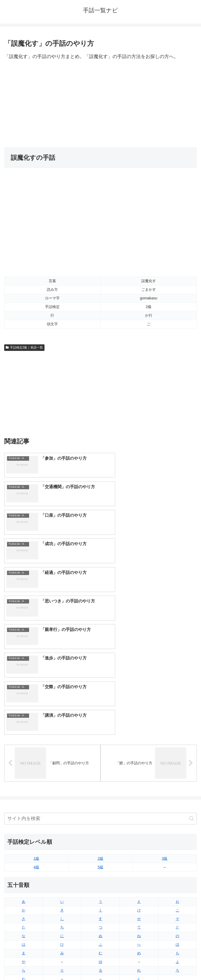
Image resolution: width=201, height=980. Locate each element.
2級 (100, 703)
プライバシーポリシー (150, 963)
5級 (100, 711)
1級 (36, 703)
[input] (100, 663)
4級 (36, 711)
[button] (191, 663)
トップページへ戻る (51, 963)
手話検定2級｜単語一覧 (24, 347)
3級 (165, 703)
